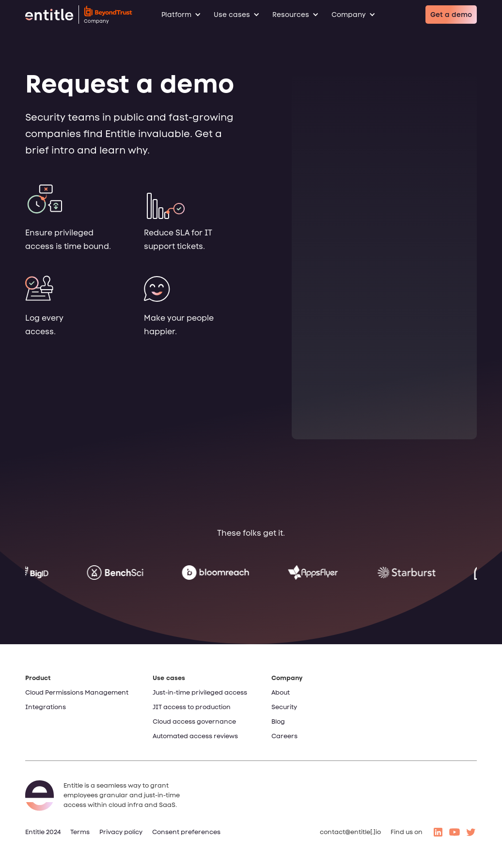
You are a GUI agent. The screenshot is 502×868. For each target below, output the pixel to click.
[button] (186, 15)
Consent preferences (186, 832)
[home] (79, 15)
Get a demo (451, 15)
